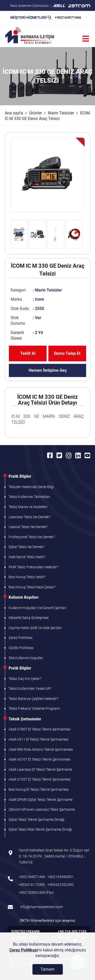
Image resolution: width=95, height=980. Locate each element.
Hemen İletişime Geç (48, 370)
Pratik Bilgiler (20, 476)
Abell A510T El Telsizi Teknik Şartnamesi (40, 759)
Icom (40, 299)
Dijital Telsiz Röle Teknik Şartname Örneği (40, 829)
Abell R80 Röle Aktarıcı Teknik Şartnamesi (41, 749)
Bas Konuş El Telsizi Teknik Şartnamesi (39, 789)
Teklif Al (28, 353)
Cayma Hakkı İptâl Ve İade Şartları (35, 628)
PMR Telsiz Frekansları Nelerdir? (33, 567)
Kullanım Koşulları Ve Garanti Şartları (37, 608)
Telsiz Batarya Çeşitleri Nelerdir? (33, 699)
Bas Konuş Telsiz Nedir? (27, 577)
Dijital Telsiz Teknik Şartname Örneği (36, 820)
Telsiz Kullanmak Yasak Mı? (30, 689)
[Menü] (86, 39)
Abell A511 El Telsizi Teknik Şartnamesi (39, 739)
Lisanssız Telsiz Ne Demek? (30, 517)
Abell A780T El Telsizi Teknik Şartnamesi (40, 729)
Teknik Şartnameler (25, 719)
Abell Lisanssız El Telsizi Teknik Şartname (40, 769)
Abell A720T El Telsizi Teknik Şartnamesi (40, 779)
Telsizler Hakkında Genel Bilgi (31, 487)
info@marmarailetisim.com (41, 907)
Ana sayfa (14, 113)
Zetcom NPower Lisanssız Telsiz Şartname (42, 809)
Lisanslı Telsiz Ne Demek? (28, 527)
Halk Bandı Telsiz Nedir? (27, 557)
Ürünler (35, 113)
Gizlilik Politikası (21, 648)
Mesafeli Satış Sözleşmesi (29, 618)
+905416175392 (32, 885)
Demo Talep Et (67, 353)
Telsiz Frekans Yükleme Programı (34, 708)
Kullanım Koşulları (24, 597)
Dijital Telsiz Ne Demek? (27, 547)
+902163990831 (61, 877)
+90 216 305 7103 (72, 931)
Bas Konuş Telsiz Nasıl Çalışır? (32, 587)
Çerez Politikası (21, 638)
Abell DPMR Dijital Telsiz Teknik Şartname (41, 800)
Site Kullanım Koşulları (26, 658)
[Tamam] (48, 969)
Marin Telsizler (61, 113)
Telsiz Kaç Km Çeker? (25, 679)
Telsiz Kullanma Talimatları (29, 497)
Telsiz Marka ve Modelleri (28, 507)
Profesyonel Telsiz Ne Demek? (32, 537)
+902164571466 (68, 17)
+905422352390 (61, 885)
